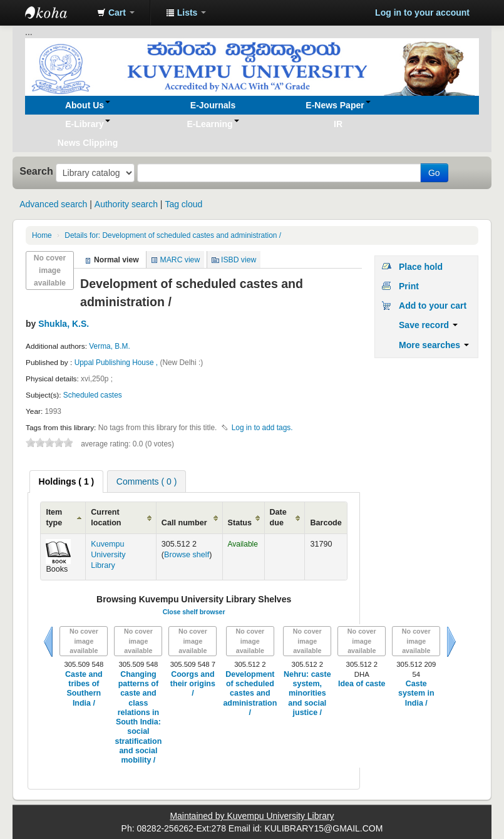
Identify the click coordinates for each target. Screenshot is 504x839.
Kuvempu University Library (108, 555)
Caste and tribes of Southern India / (84, 689)
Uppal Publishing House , (117, 363)
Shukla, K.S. (64, 324)
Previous (48, 642)
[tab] (67, 481)
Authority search (126, 204)
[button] (116, 13)
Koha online (56, 13)
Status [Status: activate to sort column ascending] (240, 523)
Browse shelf (187, 555)
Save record (428, 325)
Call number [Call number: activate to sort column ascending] (184, 523)
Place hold (421, 267)
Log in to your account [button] (422, 13)
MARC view (180, 260)
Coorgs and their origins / (193, 684)
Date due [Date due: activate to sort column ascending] (278, 517)
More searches (434, 345)
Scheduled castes (93, 395)
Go (434, 173)
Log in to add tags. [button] (262, 428)
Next (451, 642)
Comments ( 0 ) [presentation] (147, 481)
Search (36, 171)
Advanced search (53, 204)
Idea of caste (362, 684)
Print (409, 286)
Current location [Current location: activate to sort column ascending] (106, 517)
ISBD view (239, 260)
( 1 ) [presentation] (67, 481)
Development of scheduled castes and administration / (173, 235)
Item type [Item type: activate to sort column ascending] (54, 517)
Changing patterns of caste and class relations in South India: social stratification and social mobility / (138, 718)
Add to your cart (433, 306)
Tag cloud (183, 204)
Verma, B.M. (109, 346)
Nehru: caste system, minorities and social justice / (307, 693)
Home (42, 235)
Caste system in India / (416, 693)
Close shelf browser (194, 612)
